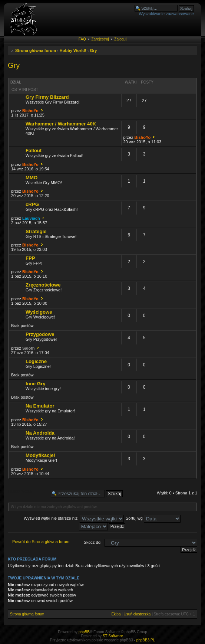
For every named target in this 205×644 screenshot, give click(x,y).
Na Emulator (40, 406)
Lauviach (31, 218)
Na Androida (40, 433)
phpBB (84, 632)
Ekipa (116, 614)
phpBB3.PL (146, 640)
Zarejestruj (100, 39)
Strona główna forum (36, 50)
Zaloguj (120, 39)
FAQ (82, 39)
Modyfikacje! (40, 455)
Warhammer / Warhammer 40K (61, 124)
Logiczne (36, 361)
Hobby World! (73, 50)
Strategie (36, 231)
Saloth (29, 348)
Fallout (34, 151)
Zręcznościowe (43, 285)
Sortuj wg (153, 518)
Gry (94, 50)
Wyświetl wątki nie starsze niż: (74, 518)
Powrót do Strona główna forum (41, 542)
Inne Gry (36, 384)
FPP (30, 258)
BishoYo (30, 111)
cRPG (32, 204)
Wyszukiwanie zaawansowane (166, 14)
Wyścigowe (39, 312)
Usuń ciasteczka (137, 614)
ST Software (113, 636)
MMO (32, 178)
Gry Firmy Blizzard (47, 97)
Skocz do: (93, 542)
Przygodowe (40, 334)
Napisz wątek (27, 494)
